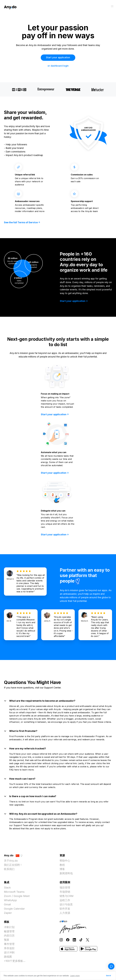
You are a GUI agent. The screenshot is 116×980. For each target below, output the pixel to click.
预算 (7, 941)
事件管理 (9, 945)
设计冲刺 (9, 954)
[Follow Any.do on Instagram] (61, 941)
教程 (62, 866)
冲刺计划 (9, 928)
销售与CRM (67, 897)
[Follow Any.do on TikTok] (81, 941)
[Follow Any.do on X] (88, 941)
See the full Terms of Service (22, 223)
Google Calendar (14, 910)
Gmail (7, 906)
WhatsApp (10, 901)
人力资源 (65, 914)
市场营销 (65, 893)
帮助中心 (65, 862)
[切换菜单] (112, 6)
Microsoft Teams (14, 893)
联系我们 (9, 870)
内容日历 (9, 937)
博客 (62, 870)
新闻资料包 (66, 875)
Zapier (8, 914)
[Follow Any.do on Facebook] (68, 941)
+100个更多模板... (15, 962)
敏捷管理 (9, 933)
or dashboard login (58, 66)
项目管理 (65, 889)
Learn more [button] (75, 976)
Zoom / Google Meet (17, 897)
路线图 (8, 958)
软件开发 (65, 910)
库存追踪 (9, 949)
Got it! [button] (109, 976)
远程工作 (65, 901)
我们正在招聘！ (13, 866)
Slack (7, 889)
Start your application (58, 57)
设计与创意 (66, 906)
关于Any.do (11, 862)
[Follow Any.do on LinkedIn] (74, 941)
